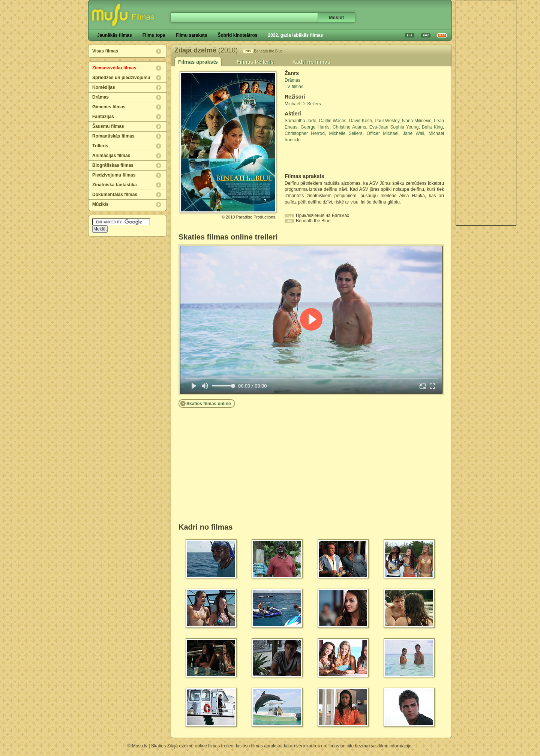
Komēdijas (104, 87)
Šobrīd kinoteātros (237, 35)
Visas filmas (105, 51)
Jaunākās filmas (115, 35)
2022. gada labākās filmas (295, 35)
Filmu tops (154, 35)
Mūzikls (100, 204)
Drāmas (100, 97)
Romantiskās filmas (113, 136)
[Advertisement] (486, 113)
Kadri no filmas (311, 62)
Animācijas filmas (111, 156)
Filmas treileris (255, 62)
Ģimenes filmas (109, 107)
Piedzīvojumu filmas (114, 175)
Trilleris (100, 146)
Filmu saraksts (191, 35)
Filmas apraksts (198, 62)
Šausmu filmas (108, 126)
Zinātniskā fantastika (115, 185)
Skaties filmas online (209, 404)
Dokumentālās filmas (115, 195)
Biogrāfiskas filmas (113, 165)
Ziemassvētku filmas (114, 68)
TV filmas (294, 87)
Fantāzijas (103, 117)
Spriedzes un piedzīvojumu (121, 78)
